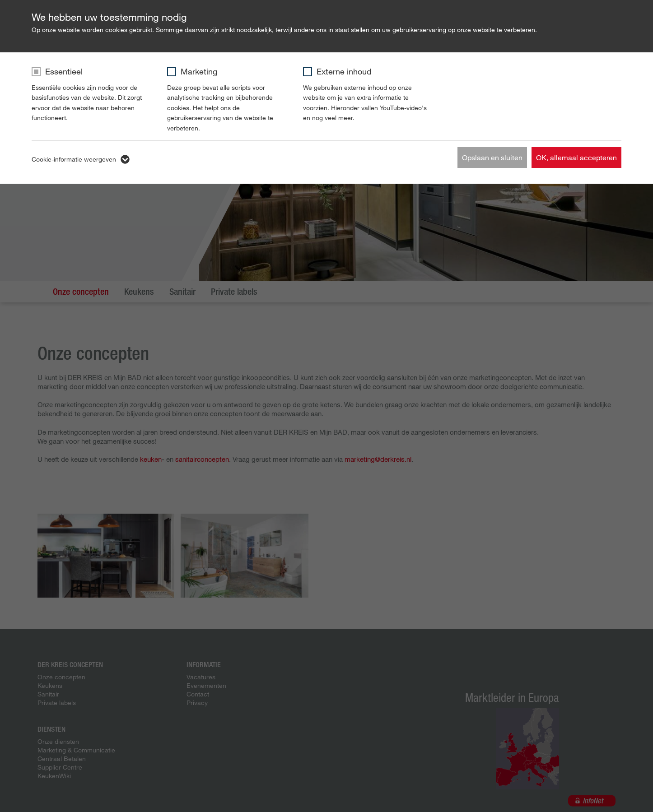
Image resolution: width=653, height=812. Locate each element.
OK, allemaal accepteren (576, 157)
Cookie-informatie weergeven (74, 159)
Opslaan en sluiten (492, 157)
